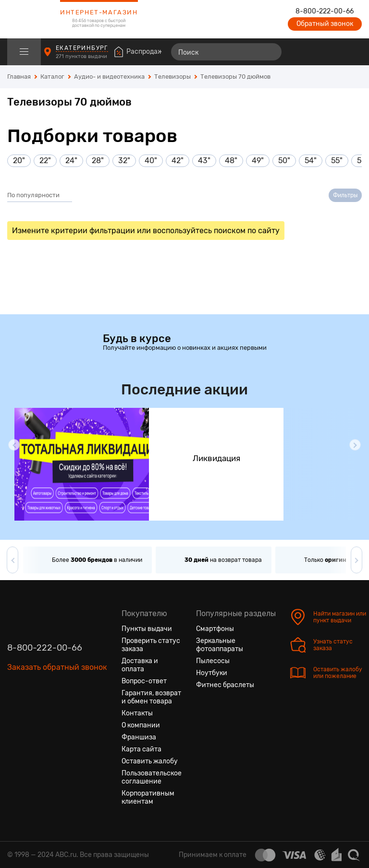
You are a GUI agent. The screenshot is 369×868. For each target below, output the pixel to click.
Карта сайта (141, 749)
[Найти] (270, 52)
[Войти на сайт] (334, 52)
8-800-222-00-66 (325, 12)
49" (258, 161)
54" (311, 161)
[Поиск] (226, 52)
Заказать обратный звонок (57, 667)
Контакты (137, 713)
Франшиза (139, 737)
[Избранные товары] (317, 52)
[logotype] (31, 19)
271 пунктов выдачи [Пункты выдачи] (82, 56)
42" (178, 161)
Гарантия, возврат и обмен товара (151, 697)
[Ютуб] (49, 713)
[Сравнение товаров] (300, 52)
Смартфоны (215, 629)
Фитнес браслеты (225, 685)
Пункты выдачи (147, 629)
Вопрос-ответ (144, 681)
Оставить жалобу (150, 761)
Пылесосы (213, 661)
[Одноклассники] (32, 713)
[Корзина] (353, 52)
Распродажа (147, 52)
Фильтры (345, 195)
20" (19, 161)
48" (231, 161)
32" (124, 161)
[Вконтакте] (15, 713)
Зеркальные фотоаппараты (220, 645)
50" (284, 161)
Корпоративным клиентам (148, 797)
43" (204, 161)
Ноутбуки (212, 673)
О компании (141, 725)
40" (151, 161)
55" (337, 161)
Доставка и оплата (140, 665)
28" (98, 161)
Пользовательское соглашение (152, 777)
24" (71, 161)
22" (45, 161)
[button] (14, 445)
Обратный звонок (325, 24)
